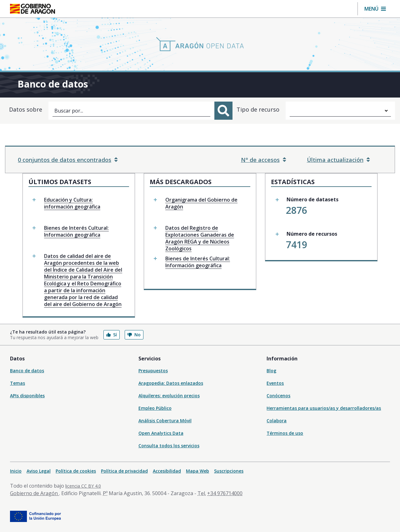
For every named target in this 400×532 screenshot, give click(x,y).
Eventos (275, 383)
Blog (271, 371)
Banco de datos (27, 371)
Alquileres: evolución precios (169, 396)
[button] (375, 9)
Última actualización (338, 160)
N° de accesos (263, 160)
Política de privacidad (124, 471)
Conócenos (278, 396)
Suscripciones (229, 471)
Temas (17, 383)
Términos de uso (285, 433)
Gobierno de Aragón (35, 493)
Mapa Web (197, 471)
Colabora (277, 421)
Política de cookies (76, 471)
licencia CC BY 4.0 (83, 486)
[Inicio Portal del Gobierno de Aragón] (32, 9)
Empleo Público (155, 408)
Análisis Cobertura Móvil (165, 421)
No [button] (134, 335)
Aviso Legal (39, 471)
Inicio (16, 471)
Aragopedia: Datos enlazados (171, 383)
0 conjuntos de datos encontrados (68, 160)
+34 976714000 (225, 493)
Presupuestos (153, 371)
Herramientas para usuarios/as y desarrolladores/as (324, 408)
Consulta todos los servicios (169, 446)
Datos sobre (26, 109)
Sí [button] (112, 335)
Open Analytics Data (161, 433)
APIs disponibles (27, 396)
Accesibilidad (167, 471)
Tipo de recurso (258, 109)
